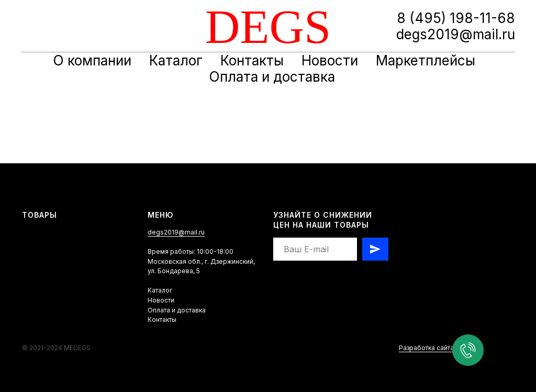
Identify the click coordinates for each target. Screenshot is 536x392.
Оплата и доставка (272, 77)
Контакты (252, 60)
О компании (92, 60)
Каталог (176, 60)
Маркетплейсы (426, 60)
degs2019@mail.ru (176, 232)
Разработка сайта (426, 348)
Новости (330, 60)
